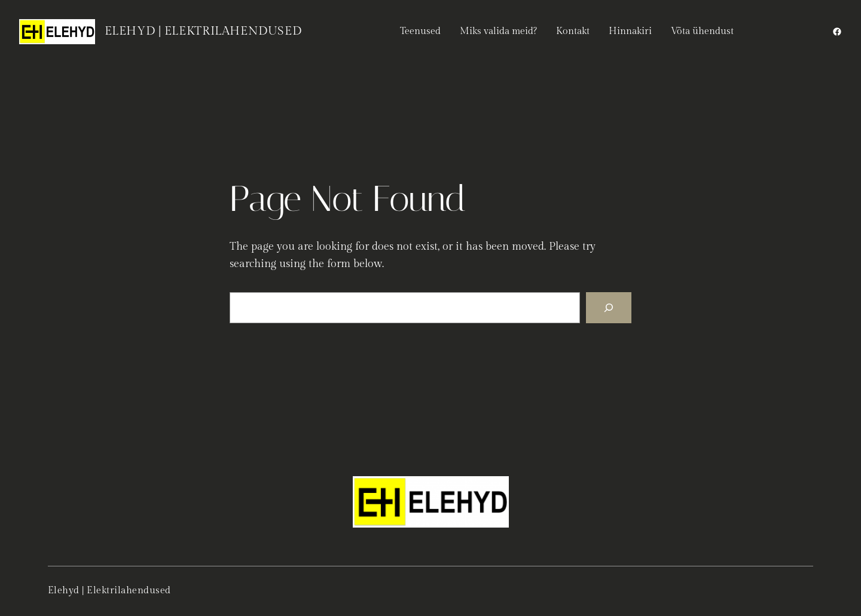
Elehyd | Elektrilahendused (203, 31)
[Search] (609, 308)
